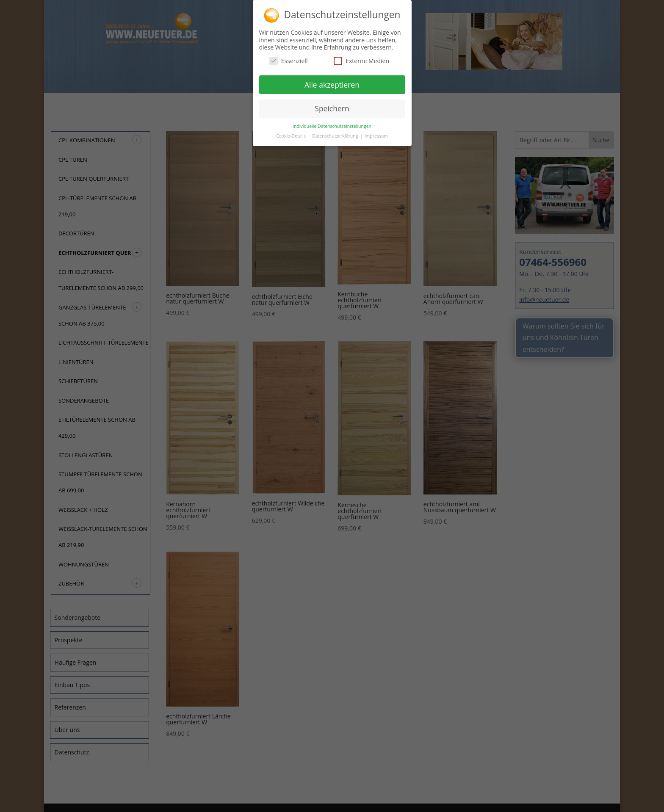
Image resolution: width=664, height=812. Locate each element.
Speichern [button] (332, 105)
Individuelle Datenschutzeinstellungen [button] (332, 123)
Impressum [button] (376, 133)
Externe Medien (361, 58)
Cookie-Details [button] (292, 133)
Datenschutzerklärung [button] (336, 133)
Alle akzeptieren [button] (332, 82)
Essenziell (289, 58)
